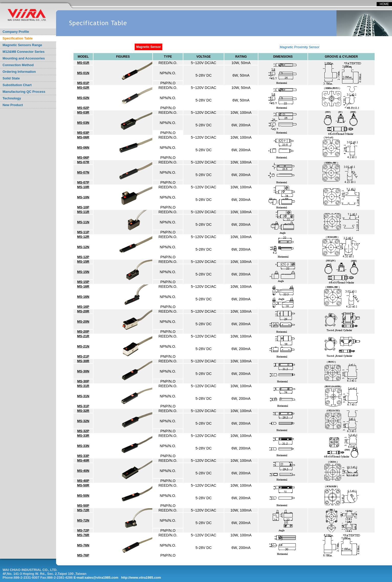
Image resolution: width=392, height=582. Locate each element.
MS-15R (83, 262)
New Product (13, 105)
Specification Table (18, 38)
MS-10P (83, 207)
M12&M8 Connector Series (24, 52)
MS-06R (83, 137)
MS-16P (83, 307)
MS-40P (83, 481)
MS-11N (83, 222)
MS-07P (83, 182)
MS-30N (83, 371)
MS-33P (83, 456)
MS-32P (83, 431)
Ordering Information (19, 72)
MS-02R (83, 88)
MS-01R (83, 63)
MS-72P (83, 530)
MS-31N (83, 396)
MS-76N (83, 545)
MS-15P (83, 282)
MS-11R (83, 212)
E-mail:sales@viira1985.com (96, 578)
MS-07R (83, 162)
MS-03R (83, 112)
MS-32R (83, 411)
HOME (384, 4)
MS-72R (83, 510)
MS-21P (83, 356)
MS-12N (83, 247)
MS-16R (83, 286)
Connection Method (18, 65)
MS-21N (83, 346)
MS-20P (83, 331)
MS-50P (83, 506)
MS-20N (83, 321)
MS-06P (83, 157)
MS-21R (83, 336)
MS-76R (83, 535)
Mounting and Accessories (24, 58)
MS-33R (83, 436)
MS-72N (83, 520)
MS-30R (83, 361)
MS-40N (83, 471)
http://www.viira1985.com (141, 578)
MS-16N (83, 297)
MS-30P (83, 381)
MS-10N (83, 197)
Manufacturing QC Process (24, 92)
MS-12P (83, 257)
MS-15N (83, 272)
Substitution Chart (17, 85)
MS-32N (83, 421)
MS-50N (83, 496)
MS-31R (83, 386)
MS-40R (83, 460)
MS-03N (83, 123)
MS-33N (83, 446)
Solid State (11, 78)
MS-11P (83, 232)
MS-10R (83, 187)
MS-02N (83, 98)
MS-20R (83, 311)
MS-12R (83, 237)
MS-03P (83, 133)
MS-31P (83, 406)
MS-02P (83, 108)
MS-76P (83, 555)
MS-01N (83, 73)
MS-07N (83, 172)
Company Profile (16, 32)
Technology (12, 98)
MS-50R (83, 485)
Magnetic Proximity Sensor (300, 47)
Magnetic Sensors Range (22, 45)
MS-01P (83, 83)
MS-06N (83, 147)
